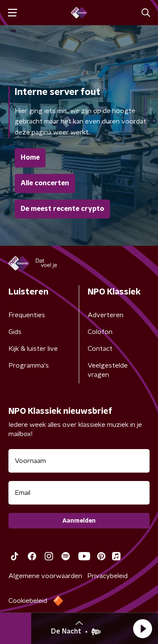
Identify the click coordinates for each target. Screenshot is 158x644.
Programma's (29, 365)
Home (30, 158)
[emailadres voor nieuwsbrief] (79, 493)
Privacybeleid (107, 576)
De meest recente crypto (62, 209)
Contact (100, 349)
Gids (15, 332)
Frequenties (27, 315)
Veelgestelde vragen (108, 370)
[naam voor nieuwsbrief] (79, 461)
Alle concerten (45, 183)
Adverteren (106, 315)
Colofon (100, 332)
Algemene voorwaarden (45, 576)
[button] (142, 628)
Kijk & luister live (33, 349)
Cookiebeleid (28, 601)
